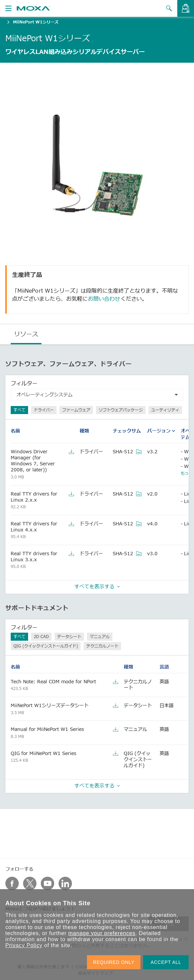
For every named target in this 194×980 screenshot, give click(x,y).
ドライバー (44, 410)
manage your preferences (102, 933)
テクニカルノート (102, 646)
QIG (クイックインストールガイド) (46, 646)
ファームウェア (76, 410)
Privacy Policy (24, 945)
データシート (69, 637)
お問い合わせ (104, 299)
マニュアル (100, 637)
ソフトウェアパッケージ (121, 410)
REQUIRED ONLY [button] (114, 962)
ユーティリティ (165, 410)
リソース (26, 334)
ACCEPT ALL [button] (166, 962)
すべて (19, 410)
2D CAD (41, 637)
